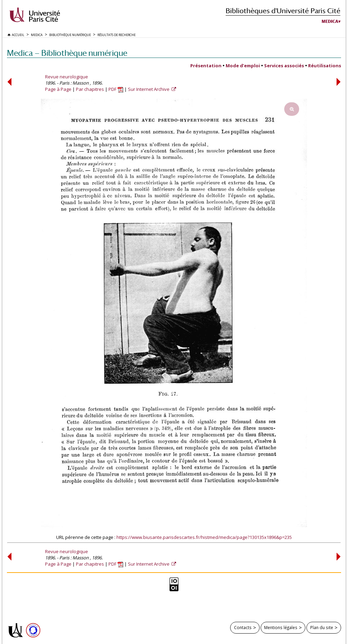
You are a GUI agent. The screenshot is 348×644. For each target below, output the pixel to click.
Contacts (243, 627)
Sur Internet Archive (149, 89)
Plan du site (322, 627)
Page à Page (58, 89)
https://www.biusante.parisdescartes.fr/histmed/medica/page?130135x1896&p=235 (204, 537)
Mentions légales (281, 627)
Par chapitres (90, 89)
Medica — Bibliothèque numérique (67, 53)
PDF (116, 89)
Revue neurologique (67, 77)
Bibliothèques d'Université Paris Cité (283, 11)
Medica (330, 22)
